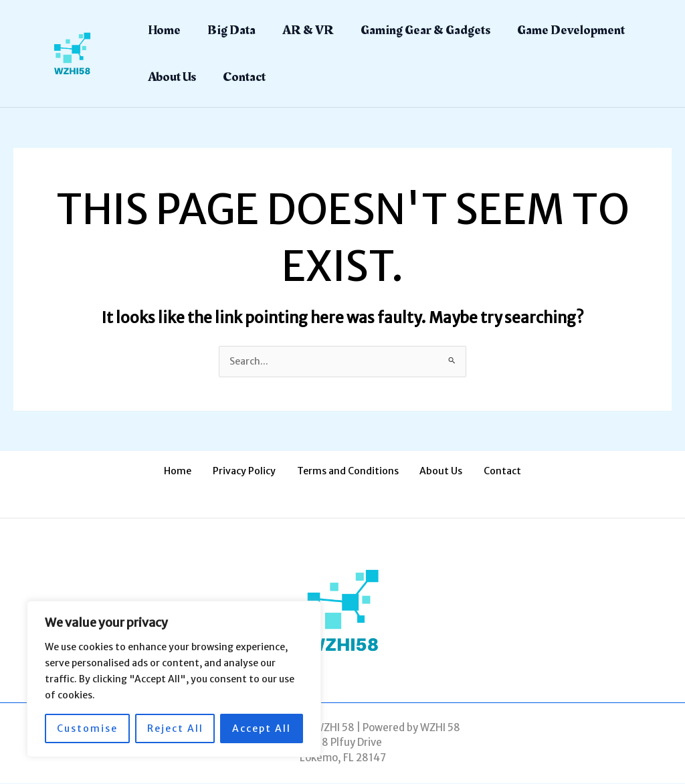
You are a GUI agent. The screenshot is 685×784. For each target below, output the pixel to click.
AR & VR (308, 30)
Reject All (175, 728)
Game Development (571, 30)
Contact (244, 77)
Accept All (262, 728)
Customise (87, 728)
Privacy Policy (253, 472)
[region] (174, 679)
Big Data (231, 30)
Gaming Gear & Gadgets (425, 30)
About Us (172, 77)
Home (164, 30)
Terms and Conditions (348, 472)
